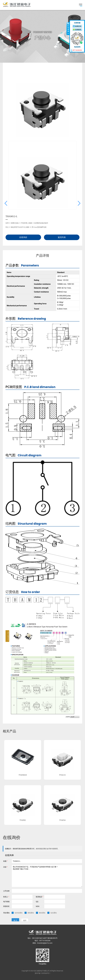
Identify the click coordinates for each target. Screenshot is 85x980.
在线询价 (23, 237)
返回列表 (62, 237)
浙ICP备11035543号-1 (42, 973)
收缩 (68, 29)
